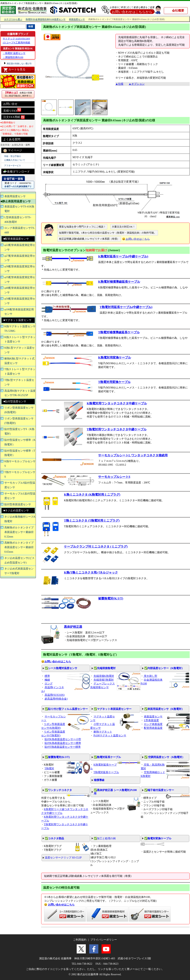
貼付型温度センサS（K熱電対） (19, 431)
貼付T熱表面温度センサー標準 (63, 747)
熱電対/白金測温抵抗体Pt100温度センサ (46, 19)
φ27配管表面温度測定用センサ (20, 258)
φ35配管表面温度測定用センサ (20, 280)
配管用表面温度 (153, 728)
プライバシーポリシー (104, 940)
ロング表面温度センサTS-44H (20, 230)
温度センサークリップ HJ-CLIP (63, 858)
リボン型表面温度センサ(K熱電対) (19, 410)
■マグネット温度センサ (17, 320)
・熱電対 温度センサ (14, 53)
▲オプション (137, 84)
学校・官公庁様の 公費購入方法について (15, 158)
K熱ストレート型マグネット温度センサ (20, 339)
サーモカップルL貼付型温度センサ (20, 496)
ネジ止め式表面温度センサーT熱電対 (19, 571)
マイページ (13, 151)
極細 (47, 680)
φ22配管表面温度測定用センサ (20, 247)
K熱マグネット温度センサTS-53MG (20, 329)
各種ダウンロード (17, 171)
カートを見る (14, 70)
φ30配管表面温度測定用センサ (20, 269)
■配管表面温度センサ (16, 239)
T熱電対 (49, 769)
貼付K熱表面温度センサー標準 (63, 743)
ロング (49, 684)
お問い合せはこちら (138, 239)
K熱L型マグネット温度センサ (19, 350)
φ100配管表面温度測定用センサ (19, 312)
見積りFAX (12, 110)
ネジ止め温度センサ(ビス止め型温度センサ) (19, 560)
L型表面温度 (151, 720)
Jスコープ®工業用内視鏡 (16, 43)
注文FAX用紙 (14, 117)
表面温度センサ (77, 19)
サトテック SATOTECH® (16, 39)
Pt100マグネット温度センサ (110, 736)
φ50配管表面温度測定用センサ (20, 301)
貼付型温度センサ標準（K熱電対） (20, 442)
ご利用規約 (80, 940)
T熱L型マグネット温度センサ (19, 382)
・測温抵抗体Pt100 (13, 57)
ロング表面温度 (153, 724)
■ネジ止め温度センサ (16, 510)
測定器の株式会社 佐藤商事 (55, 958)
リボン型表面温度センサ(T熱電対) (19, 421)
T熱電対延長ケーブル (106, 772)
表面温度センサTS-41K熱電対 (19, 209)
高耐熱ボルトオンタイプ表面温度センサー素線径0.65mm (19, 547)
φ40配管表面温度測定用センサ (20, 290)
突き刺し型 (150, 676)
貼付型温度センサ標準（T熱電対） (20, 453)
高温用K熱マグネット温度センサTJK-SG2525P (20, 393)
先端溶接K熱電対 (104, 676)
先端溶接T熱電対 (104, 680)
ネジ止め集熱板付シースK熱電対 (20, 519)
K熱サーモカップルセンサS (20, 464)
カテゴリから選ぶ (13, 19)
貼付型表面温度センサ (18, 504)
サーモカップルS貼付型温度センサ (20, 485)
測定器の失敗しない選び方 (19, 64)
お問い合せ (10, 104)
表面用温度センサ (15, 196)
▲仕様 (119, 84)
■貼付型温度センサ (15, 401)
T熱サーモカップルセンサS (20, 474)
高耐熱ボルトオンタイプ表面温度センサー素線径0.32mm (19, 532)
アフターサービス (13, 166)
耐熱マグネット (103, 732)
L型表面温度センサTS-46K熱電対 (18, 220)
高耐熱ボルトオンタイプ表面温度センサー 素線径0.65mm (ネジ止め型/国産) (39, 3)
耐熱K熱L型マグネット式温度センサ (19, 361)
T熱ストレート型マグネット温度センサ (20, 372)
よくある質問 (12, 139)
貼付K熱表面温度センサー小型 (63, 739)
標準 (47, 676)
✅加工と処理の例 (105, 838)
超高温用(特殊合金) (56, 699)
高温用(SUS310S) (55, 695)
